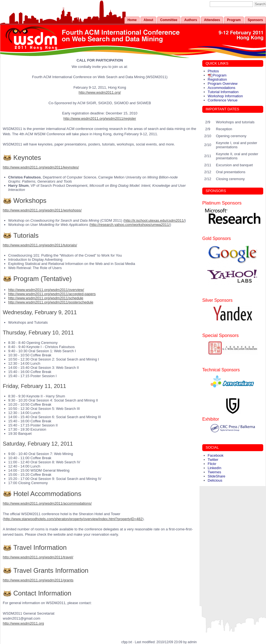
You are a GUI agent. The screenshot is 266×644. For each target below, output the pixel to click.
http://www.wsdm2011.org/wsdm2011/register (100, 118)
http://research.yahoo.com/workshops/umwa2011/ (130, 225)
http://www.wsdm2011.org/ (100, 92)
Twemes (214, 472)
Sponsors (255, 20)
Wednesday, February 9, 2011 (40, 312)
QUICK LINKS (217, 63)
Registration (217, 79)
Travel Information (40, 547)
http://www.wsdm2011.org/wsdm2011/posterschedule (51, 302)
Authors (191, 20)
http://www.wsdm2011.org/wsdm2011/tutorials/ (40, 245)
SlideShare (217, 476)
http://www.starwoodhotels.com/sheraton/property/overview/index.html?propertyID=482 (73, 519)
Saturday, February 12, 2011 (38, 444)
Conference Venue (223, 100)
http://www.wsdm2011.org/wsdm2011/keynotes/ (41, 167)
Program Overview (223, 84)
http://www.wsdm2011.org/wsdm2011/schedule (46, 298)
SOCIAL (212, 447)
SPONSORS (216, 191)
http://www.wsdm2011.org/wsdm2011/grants (38, 580)
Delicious (215, 480)
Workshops (30, 200)
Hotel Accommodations (47, 494)
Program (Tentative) (43, 279)
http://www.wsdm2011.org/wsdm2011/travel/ (38, 557)
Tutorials (26, 235)
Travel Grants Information (51, 570)
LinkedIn (215, 468)
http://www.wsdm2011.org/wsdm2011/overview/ (46, 290)
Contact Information (42, 593)
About (148, 20)
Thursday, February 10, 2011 (38, 333)
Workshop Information (225, 96)
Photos (213, 71)
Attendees (212, 20)
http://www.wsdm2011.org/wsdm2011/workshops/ (42, 210)
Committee (169, 20)
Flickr (212, 464)
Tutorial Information (223, 92)
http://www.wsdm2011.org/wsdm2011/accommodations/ (47, 503)
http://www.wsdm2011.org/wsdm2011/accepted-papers (52, 294)
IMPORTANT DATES (222, 109)
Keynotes (27, 158)
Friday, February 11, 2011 (34, 386)
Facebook (216, 455)
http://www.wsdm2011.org (23, 623)
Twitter (213, 460)
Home (132, 20)
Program (234, 20)
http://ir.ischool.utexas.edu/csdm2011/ (155, 220)
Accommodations (222, 88)
